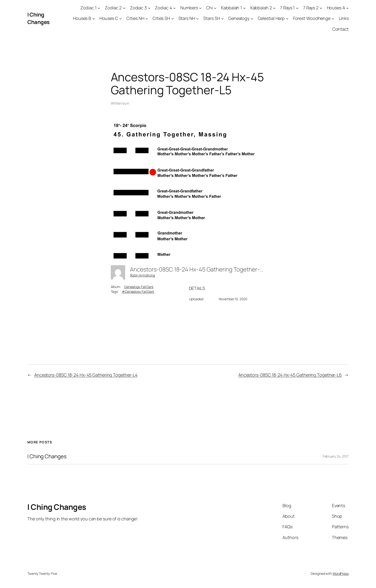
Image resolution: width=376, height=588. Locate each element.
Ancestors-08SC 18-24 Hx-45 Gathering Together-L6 (290, 375)
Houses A (336, 8)
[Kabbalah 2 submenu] (274, 8)
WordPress (341, 573)
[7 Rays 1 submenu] (297, 8)
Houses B (82, 18)
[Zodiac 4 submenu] (174, 8)
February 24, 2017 (336, 456)
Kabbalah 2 (261, 8)
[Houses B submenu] (94, 19)
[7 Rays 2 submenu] (321, 8)
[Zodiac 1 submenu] (99, 8)
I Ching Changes (38, 18)
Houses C (109, 18)
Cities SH (161, 18)
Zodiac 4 (163, 8)
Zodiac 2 (113, 8)
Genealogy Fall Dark (139, 287)
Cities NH (135, 18)
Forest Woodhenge (312, 18)
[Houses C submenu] (120, 19)
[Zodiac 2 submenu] (124, 8)
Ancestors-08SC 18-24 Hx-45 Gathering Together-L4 (86, 375)
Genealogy (239, 18)
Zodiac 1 (88, 8)
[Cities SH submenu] (173, 19)
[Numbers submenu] (200, 8)
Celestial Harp (271, 18)
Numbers (189, 8)
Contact (341, 29)
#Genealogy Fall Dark (138, 291)
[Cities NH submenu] (147, 19)
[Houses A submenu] (347, 8)
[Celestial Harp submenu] (287, 19)
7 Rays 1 (287, 8)
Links (344, 18)
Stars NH (187, 18)
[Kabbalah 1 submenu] (244, 8)
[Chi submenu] (215, 8)
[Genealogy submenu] (252, 19)
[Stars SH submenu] (222, 19)
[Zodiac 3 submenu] (149, 8)
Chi (210, 8)
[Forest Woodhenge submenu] (333, 19)
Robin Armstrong (143, 275)
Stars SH (212, 18)
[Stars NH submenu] (197, 19)
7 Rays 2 (311, 8)
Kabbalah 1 (232, 8)
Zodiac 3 (138, 8)
